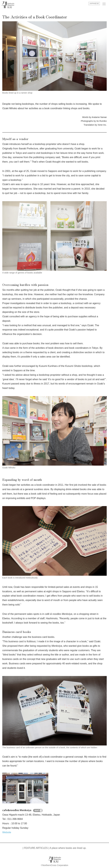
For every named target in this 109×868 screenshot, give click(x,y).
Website (7, 832)
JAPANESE (94, 4)
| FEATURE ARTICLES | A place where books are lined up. (55, 848)
